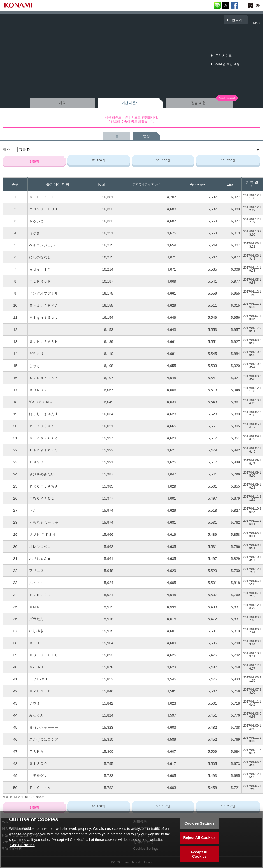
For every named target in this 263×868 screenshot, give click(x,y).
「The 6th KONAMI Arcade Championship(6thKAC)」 (18, 20)
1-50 (34, 161)
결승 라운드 (200, 103)
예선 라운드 (130, 103)
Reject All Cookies (199, 842)
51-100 (98, 160)
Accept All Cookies (199, 858)
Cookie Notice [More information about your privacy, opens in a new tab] (23, 849)
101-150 (163, 160)
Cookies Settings (199, 827)
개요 (62, 103)
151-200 (228, 160)
